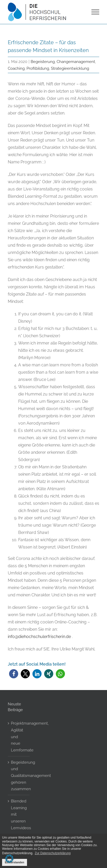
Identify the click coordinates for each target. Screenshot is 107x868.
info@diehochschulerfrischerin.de (39, 637)
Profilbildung (38, 68)
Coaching (16, 68)
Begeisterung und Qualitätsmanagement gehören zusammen (19, 776)
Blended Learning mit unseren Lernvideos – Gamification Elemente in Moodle (19, 831)
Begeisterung (43, 62)
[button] (14, 674)
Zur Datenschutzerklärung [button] (53, 853)
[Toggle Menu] (95, 12)
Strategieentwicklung (70, 68)
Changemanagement (76, 62)
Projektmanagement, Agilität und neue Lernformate (19, 737)
